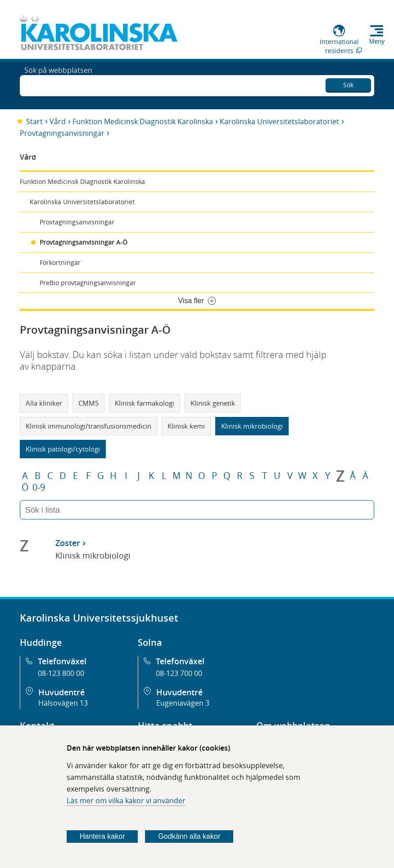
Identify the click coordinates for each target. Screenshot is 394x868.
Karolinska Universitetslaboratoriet (279, 121)
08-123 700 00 (179, 673)
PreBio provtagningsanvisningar (88, 283)
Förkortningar (60, 262)
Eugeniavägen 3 (183, 703)
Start (34, 121)
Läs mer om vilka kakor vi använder (126, 801)
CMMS (88, 403)
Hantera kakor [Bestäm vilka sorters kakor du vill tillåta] (102, 836)
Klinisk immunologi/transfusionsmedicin (88, 426)
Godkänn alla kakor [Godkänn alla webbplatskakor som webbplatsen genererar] (189, 836)
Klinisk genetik (213, 403)
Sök (348, 83)
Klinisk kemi (186, 426)
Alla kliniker (44, 403)
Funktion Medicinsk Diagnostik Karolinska (143, 121)
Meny (377, 41)
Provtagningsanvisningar (62, 133)
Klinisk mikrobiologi (252, 426)
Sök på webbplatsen (58, 85)
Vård (58, 121)
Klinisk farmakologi (145, 403)
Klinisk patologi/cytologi (63, 449)
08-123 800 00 (61, 673)
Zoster (68, 543)
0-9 (39, 488)
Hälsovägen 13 (63, 703)
